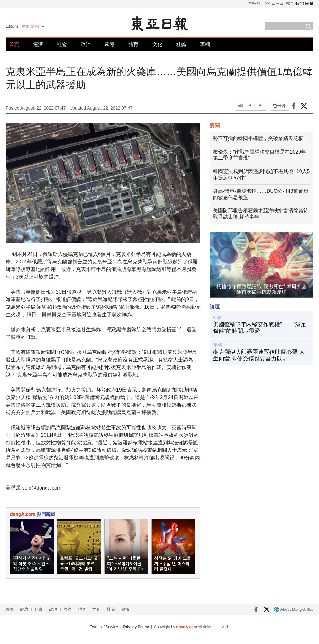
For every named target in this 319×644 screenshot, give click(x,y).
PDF (289, 3)
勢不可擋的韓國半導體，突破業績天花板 (258, 138)
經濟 (38, 44)
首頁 (14, 44)
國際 (110, 44)
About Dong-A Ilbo (294, 609)
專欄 (205, 44)
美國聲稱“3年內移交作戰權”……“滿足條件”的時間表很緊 (260, 328)
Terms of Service (104, 627)
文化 (157, 44)
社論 (181, 44)
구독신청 (255, 3)
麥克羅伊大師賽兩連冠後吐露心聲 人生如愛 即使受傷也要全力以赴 (259, 355)
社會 (62, 44)
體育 (133, 44)
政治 (86, 44)
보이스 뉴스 (274, 3)
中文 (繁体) (30, 26)
